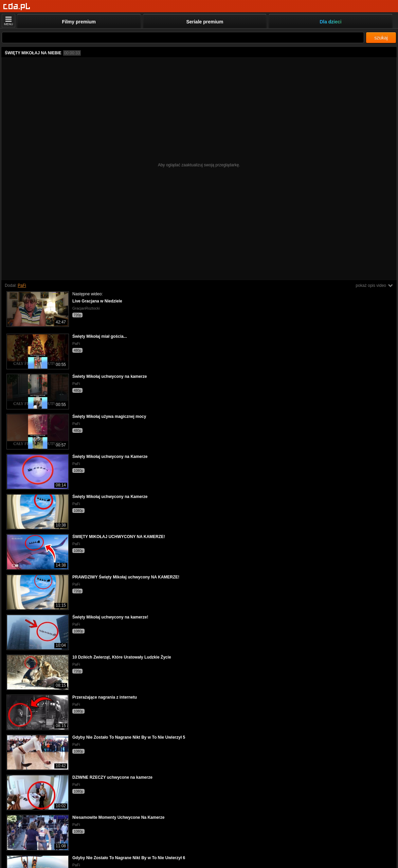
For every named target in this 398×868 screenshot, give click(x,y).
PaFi (22, 285)
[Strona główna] (17, 7)
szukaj (381, 38)
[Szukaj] (183, 38)
